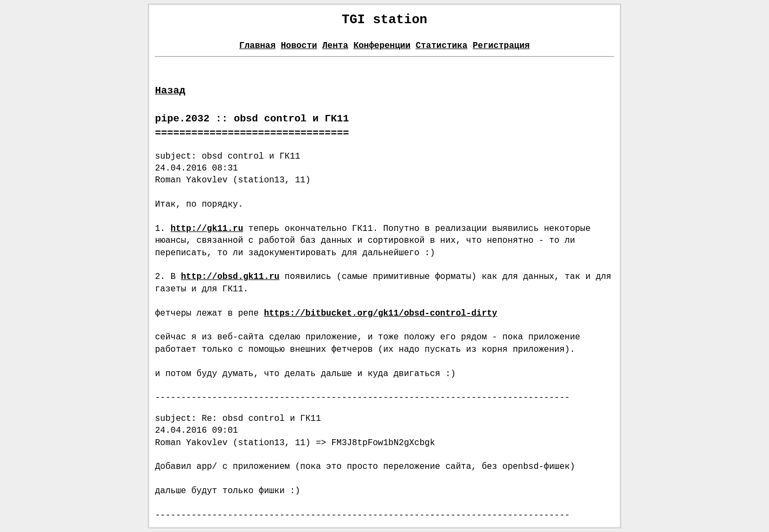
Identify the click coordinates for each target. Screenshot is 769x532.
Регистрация (501, 46)
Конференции (382, 46)
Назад (170, 91)
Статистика (442, 46)
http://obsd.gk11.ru (230, 277)
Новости (299, 46)
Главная (257, 46)
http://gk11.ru (207, 229)
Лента (335, 46)
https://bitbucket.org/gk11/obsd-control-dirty (381, 313)
